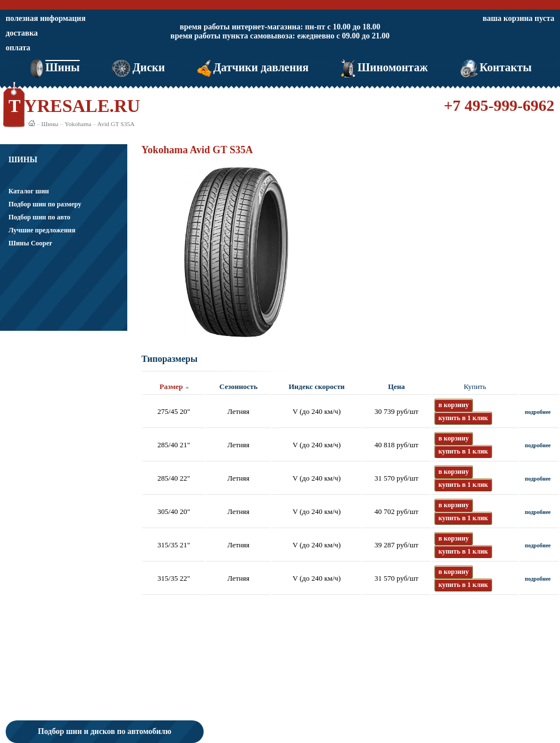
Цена (397, 386)
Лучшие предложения (42, 230)
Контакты (495, 67)
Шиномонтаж (383, 67)
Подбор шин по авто (39, 217)
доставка (22, 33)
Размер (171, 386)
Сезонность (238, 386)
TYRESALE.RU (74, 106)
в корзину (454, 405)
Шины (54, 67)
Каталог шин (29, 191)
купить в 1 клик (463, 418)
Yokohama (78, 124)
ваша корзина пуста (518, 18)
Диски (137, 67)
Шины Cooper (30, 243)
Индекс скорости (316, 386)
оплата (18, 48)
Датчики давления (252, 67)
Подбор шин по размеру (45, 204)
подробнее (538, 412)
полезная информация (46, 18)
